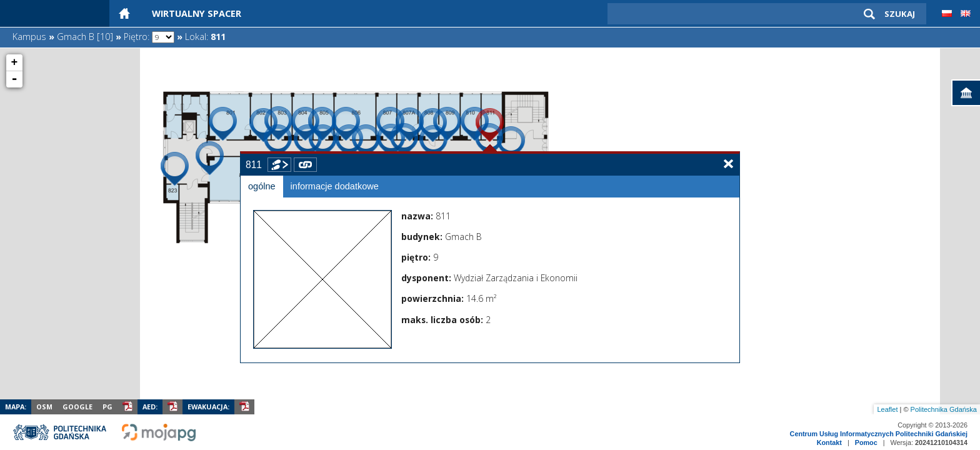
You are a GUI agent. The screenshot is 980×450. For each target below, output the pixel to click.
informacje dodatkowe (335, 186)
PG (107, 407)
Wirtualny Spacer (197, 13)
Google (77, 407)
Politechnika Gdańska (944, 409)
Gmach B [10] (85, 37)
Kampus (29, 37)
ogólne (262, 186)
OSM (44, 407)
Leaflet (887, 409)
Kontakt (829, 442)
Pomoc (866, 442)
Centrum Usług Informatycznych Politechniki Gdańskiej (879, 434)
